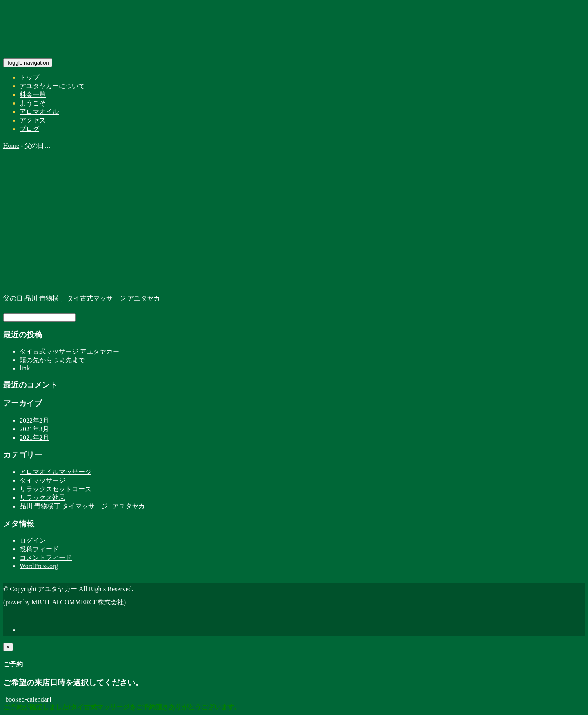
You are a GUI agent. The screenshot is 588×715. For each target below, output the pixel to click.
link (25, 368)
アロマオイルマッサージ (56, 472)
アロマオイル (39, 112)
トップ (29, 77)
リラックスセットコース (56, 489)
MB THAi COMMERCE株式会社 (78, 602)
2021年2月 (34, 438)
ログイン (33, 540)
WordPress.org (39, 566)
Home (11, 146)
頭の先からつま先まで (52, 360)
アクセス (33, 120)
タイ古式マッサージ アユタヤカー (69, 351)
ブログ (29, 129)
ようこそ (33, 103)
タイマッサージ (42, 480)
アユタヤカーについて (52, 86)
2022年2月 (34, 420)
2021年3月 (34, 429)
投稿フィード (39, 549)
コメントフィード (46, 558)
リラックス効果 (42, 498)
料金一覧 (33, 95)
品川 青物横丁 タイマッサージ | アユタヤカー (86, 506)
